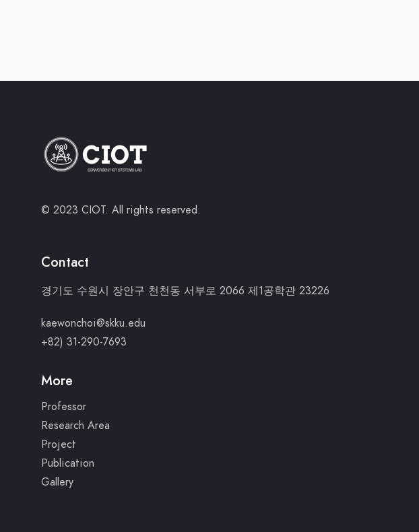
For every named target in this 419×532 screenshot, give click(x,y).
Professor (64, 407)
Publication (68, 463)
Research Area (75, 426)
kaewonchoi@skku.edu (93, 323)
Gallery (57, 482)
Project (59, 444)
